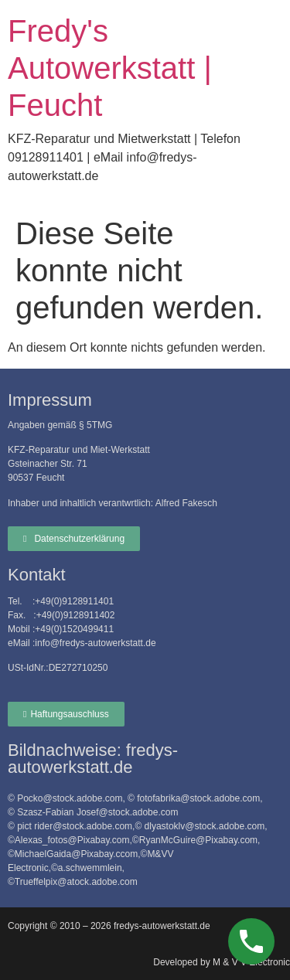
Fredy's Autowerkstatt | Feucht (110, 68)
